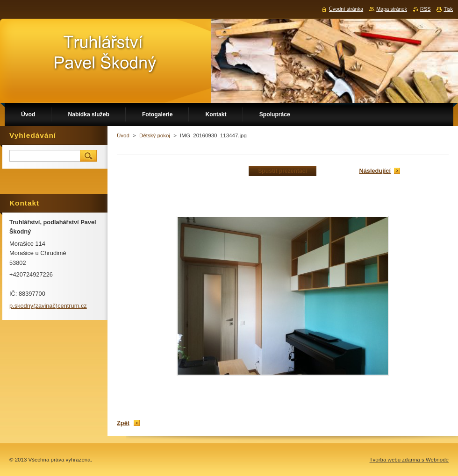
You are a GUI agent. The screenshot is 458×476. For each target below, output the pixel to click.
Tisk (448, 9)
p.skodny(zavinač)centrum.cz (48, 306)
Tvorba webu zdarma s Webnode (409, 460)
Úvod (123, 135)
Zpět (123, 423)
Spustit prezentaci (283, 171)
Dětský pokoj (155, 135)
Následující (375, 171)
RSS (425, 9)
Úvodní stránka (346, 9)
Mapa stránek (392, 9)
